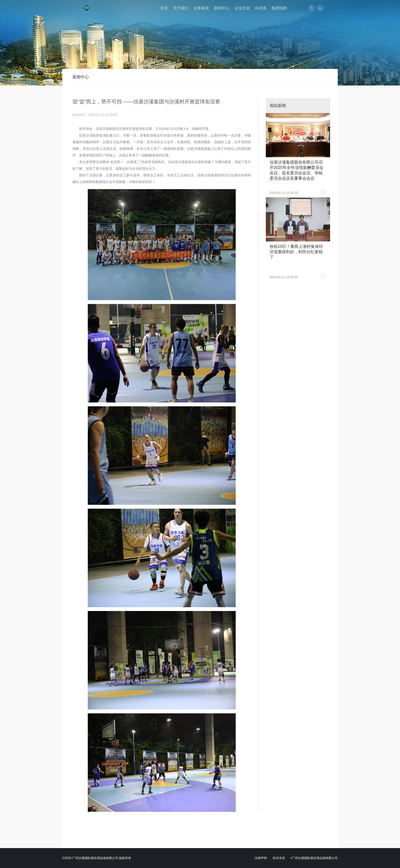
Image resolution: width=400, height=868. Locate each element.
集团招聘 (279, 8)
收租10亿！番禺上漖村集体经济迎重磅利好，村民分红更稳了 (296, 252)
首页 (164, 8)
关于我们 (181, 8)
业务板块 (201, 8)
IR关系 (261, 8)
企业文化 (242, 8)
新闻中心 (222, 8)
